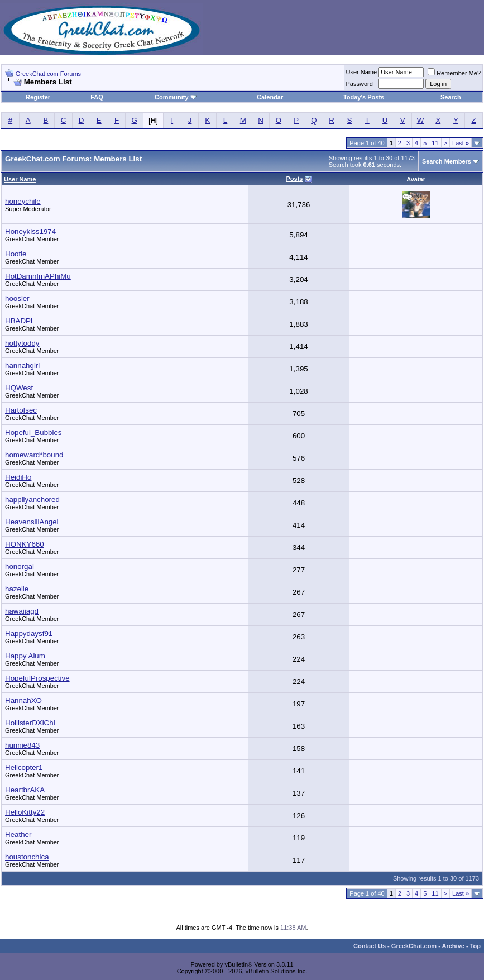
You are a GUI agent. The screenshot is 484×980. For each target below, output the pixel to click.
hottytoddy (22, 343)
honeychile (23, 201)
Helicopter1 (24, 768)
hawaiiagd (22, 611)
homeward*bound (34, 455)
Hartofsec (21, 410)
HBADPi (19, 321)
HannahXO (23, 701)
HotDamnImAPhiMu (38, 276)
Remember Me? (454, 73)
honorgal (20, 567)
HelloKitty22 (25, 812)
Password (360, 84)
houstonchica (27, 857)
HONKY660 (25, 544)
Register (38, 97)
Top (475, 946)
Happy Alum (25, 656)
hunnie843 (22, 745)
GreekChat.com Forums (48, 74)
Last (461, 143)
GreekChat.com (414, 946)
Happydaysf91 (29, 634)
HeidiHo (18, 477)
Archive (453, 946)
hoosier (17, 298)
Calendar (270, 97)
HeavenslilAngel (32, 522)
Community (176, 97)
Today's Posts (364, 97)
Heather (18, 835)
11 (435, 143)
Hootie (16, 254)
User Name (362, 72)
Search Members (447, 161)
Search (451, 97)
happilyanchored (32, 499)
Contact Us (370, 946)
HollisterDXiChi (30, 723)
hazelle (17, 589)
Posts (295, 179)
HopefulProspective (37, 678)
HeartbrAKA (25, 790)
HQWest (19, 388)
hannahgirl (22, 365)
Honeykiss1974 (30, 231)
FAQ (97, 97)
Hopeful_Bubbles (33, 432)
